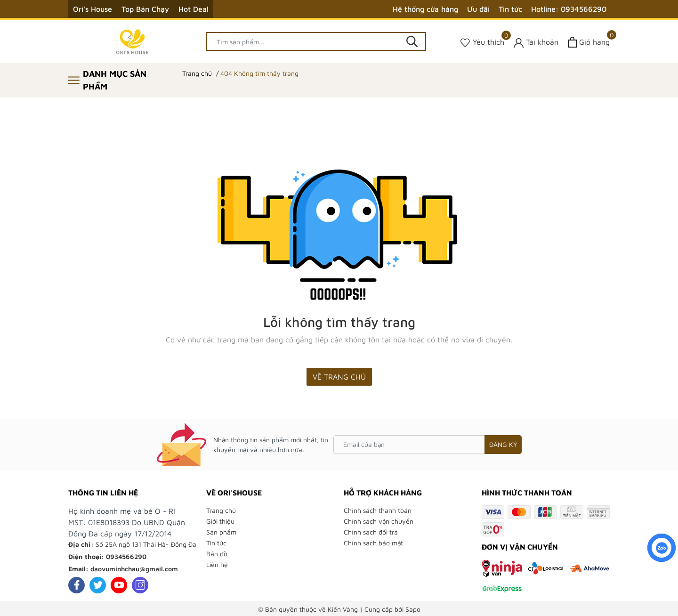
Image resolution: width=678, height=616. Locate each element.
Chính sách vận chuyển (379, 521)
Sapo (413, 609)
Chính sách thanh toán (378, 510)
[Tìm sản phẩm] (316, 41)
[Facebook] (77, 585)
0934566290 (126, 556)
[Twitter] (98, 585)
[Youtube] (119, 585)
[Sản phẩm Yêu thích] (482, 42)
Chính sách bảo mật (373, 543)
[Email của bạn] (428, 445)
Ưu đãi (478, 9)
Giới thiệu (220, 521)
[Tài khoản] (536, 42)
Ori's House (93, 9)
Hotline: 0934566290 (569, 9)
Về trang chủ (339, 377)
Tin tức (510, 9)
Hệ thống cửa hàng (425, 9)
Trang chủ (221, 510)
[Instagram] (140, 585)
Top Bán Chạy (145, 9)
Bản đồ (217, 554)
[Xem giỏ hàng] (589, 42)
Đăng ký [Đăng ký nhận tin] (503, 444)
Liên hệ (217, 564)
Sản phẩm (221, 532)
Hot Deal (194, 9)
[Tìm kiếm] (412, 41)
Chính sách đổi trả (371, 532)
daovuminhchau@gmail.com (134, 569)
